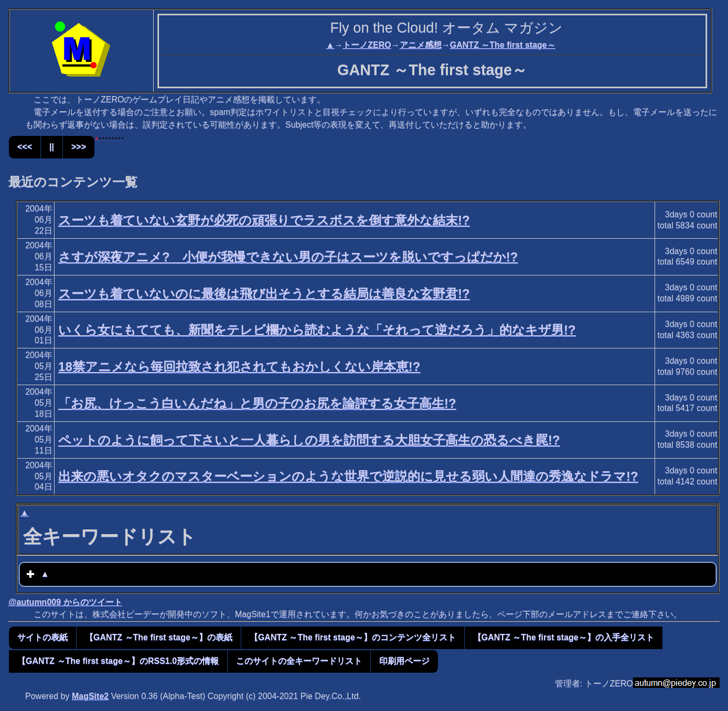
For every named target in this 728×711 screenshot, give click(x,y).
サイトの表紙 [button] (42, 637)
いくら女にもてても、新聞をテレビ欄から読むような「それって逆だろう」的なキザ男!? (317, 330)
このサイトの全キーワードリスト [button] (299, 661)
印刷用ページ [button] (404, 661)
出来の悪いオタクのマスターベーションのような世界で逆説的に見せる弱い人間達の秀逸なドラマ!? (348, 476)
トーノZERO (367, 45)
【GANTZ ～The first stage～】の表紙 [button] (159, 637)
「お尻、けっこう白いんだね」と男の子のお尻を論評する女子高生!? (257, 403)
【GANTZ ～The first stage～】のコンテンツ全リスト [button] (353, 637)
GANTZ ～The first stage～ (503, 45)
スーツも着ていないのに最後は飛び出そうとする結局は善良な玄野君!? (264, 294)
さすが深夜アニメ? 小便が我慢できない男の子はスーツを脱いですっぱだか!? (288, 257)
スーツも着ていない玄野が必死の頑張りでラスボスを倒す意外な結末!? (264, 220)
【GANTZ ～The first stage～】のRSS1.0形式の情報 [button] (118, 661)
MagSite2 (90, 696)
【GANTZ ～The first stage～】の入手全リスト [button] (564, 637)
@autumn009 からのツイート (65, 602)
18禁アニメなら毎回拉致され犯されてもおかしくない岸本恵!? (239, 367)
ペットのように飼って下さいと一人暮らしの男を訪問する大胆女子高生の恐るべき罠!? (309, 440)
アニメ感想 (421, 45)
